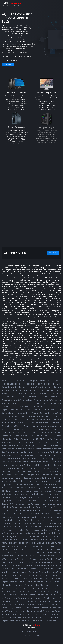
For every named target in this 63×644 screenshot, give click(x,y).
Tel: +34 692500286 (31, 635)
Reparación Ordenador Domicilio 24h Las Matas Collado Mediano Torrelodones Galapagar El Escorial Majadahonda (31, 481)
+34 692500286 (15, 60)
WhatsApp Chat (8, 65)
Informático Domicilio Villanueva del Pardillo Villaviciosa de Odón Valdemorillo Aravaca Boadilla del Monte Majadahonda (31, 449)
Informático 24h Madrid (31, 631)
